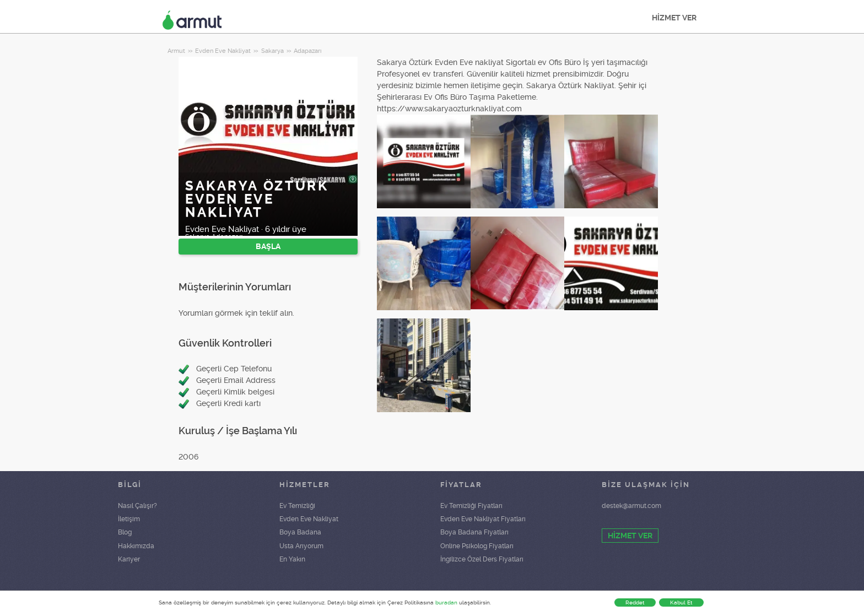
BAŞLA (268, 246)
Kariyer (129, 559)
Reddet (635, 603)
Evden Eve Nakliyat (309, 519)
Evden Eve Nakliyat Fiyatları (483, 519)
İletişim (129, 519)
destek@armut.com (631, 506)
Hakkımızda (136, 546)
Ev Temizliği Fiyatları (471, 506)
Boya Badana (300, 532)
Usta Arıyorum (301, 546)
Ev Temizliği (297, 506)
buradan (446, 603)
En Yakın (292, 559)
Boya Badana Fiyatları (474, 532)
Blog (125, 532)
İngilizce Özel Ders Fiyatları (482, 559)
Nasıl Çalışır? (137, 506)
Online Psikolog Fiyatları (477, 546)
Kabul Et (681, 603)
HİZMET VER (674, 18)
